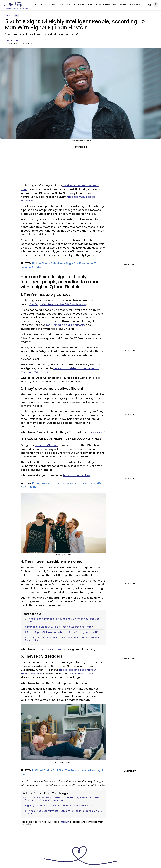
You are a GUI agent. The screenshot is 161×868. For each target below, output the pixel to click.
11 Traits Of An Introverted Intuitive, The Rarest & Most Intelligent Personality (62, 639)
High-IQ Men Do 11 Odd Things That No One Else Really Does (60, 806)
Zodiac (43, 5)
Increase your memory (50, 649)
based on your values (77, 475)
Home (8, 15)
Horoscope (53, 5)
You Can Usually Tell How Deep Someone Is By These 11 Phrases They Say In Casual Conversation (62, 799)
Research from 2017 (84, 674)
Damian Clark (12, 40)
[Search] (149, 4)
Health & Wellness (102, 5)
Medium (65, 822)
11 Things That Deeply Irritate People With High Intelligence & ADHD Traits (64, 812)
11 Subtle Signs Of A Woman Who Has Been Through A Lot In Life (62, 632)
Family (67, 5)
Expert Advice (134, 5)
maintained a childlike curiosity (66, 325)
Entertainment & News (82, 5)
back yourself (96, 432)
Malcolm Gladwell (47, 445)
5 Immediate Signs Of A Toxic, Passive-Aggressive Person (59, 627)
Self (61, 5)
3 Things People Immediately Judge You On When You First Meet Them (63, 620)
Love (36, 5)
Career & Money (119, 5)
